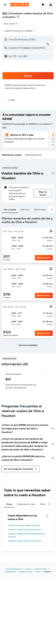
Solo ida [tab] (25, 210)
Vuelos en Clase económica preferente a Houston (27, 535)
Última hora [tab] (40, 210)
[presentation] (18, 17)
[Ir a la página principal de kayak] (19, 5)
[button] (5, 5)
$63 (5, 13)
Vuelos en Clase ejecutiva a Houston (25, 541)
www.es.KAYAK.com (14, 569)
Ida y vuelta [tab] (10, 210)
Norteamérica (11, 572)
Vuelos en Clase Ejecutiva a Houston (25, 530)
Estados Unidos (26, 572)
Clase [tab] (9, 504)
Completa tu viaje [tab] (26, 504)
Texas (38, 572)
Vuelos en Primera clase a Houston (24, 525)
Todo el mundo (41, 569)
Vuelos (28, 569)
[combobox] (11, 24)
